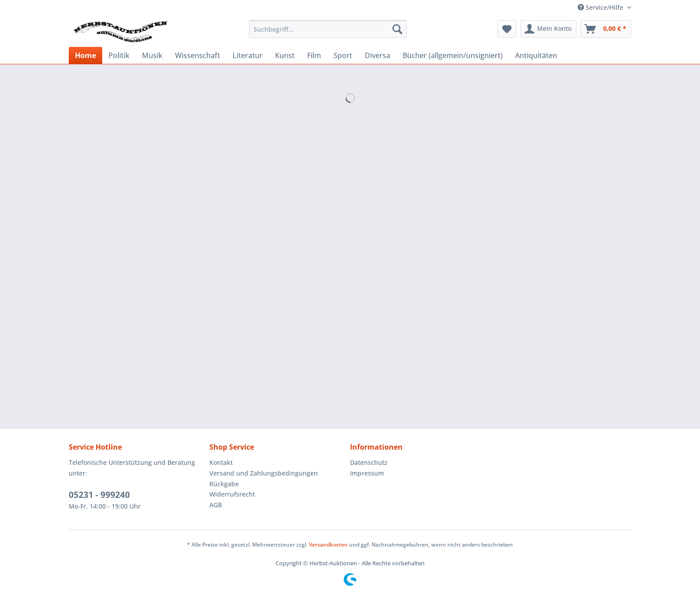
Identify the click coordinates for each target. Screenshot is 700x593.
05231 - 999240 (99, 495)
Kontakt (221, 462)
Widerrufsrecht (232, 494)
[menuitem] (328, 29)
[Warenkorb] (606, 29)
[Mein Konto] (548, 29)
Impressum (367, 473)
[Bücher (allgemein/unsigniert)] (453, 55)
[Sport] (343, 55)
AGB (216, 505)
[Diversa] (377, 55)
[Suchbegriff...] (328, 29)
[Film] (314, 55)
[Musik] (152, 55)
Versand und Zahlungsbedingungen (264, 473)
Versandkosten (328, 545)
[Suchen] (397, 29)
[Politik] (119, 55)
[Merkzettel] (507, 29)
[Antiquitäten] (536, 55)
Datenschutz (369, 462)
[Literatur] (248, 55)
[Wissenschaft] (198, 55)
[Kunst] (285, 55)
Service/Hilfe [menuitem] (601, 7)
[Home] (85, 55)
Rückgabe (224, 484)
